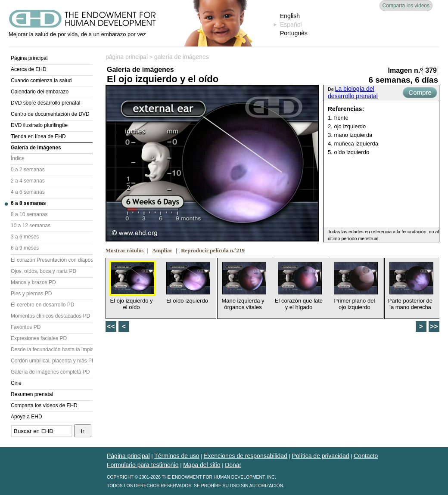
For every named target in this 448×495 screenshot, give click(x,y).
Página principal (29, 58)
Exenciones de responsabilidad (246, 456)
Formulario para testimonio (143, 465)
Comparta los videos (406, 6)
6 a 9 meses (25, 248)
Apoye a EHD (26, 417)
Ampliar (162, 250)
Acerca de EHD (29, 69)
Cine (16, 383)
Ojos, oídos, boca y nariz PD (44, 271)
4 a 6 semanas (28, 192)
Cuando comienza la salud (41, 80)
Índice (18, 158)
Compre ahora (420, 93)
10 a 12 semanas (31, 226)
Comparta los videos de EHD (44, 405)
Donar (233, 465)
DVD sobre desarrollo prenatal (45, 103)
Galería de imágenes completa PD (50, 372)
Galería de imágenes (36, 148)
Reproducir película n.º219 (213, 250)
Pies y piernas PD (31, 294)
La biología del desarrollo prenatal (353, 92)
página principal (127, 57)
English (290, 16)
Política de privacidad (321, 456)
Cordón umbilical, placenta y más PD (52, 361)
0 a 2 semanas (28, 170)
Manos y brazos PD (33, 282)
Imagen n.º (405, 70)
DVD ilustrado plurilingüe (39, 125)
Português (294, 33)
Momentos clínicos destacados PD (50, 316)
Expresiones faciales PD (39, 338)
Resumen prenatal (32, 394)
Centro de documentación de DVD (50, 114)
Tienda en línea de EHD (38, 136)
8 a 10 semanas (29, 214)
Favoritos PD (26, 327)
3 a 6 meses (25, 237)
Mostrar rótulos (124, 250)
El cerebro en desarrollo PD (42, 305)
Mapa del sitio (202, 465)
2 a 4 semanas (28, 181)
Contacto (366, 456)
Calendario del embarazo (40, 92)
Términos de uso (177, 456)
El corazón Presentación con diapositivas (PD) (52, 260)
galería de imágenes (182, 57)
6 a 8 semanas (28, 203)
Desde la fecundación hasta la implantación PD (52, 350)
